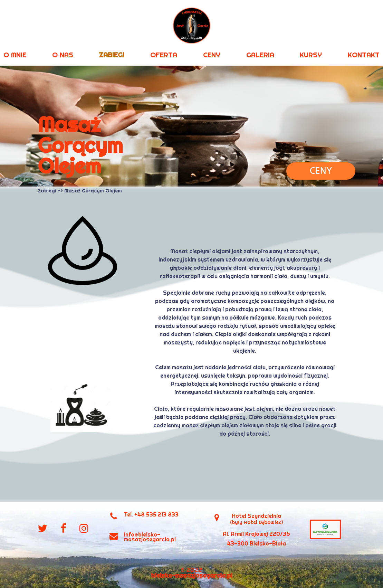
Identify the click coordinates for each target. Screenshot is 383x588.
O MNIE (15, 55)
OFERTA (164, 55)
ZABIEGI (112, 55)
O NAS (63, 55)
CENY (212, 55)
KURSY (311, 55)
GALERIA (260, 55)
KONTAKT (364, 55)
